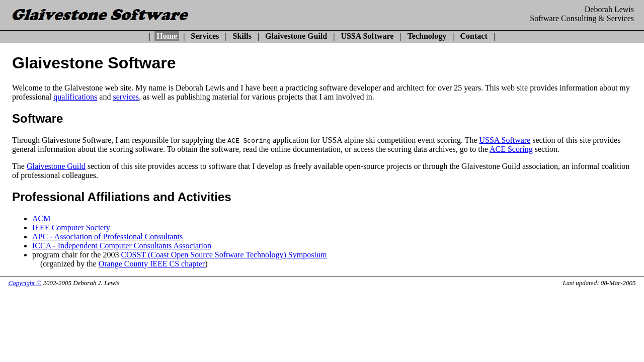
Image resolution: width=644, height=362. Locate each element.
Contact (474, 36)
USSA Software (367, 36)
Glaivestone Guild (296, 36)
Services (205, 36)
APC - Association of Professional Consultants (107, 237)
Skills (242, 36)
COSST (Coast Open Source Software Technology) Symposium (224, 255)
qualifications (75, 97)
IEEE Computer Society (71, 228)
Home (167, 36)
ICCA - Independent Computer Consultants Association (122, 246)
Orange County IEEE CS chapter (152, 264)
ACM (41, 218)
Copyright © (25, 283)
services (126, 97)
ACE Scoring (511, 149)
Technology (427, 36)
